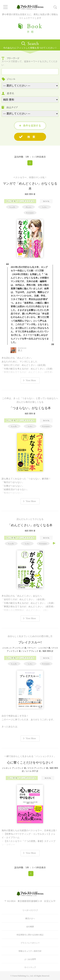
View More (31, 380)
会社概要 (30, 927)
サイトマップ (30, 967)
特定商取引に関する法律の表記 (30, 935)
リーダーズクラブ (30, 910)
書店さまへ (30, 918)
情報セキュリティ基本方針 (30, 951)
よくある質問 (30, 959)
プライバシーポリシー (30, 943)
